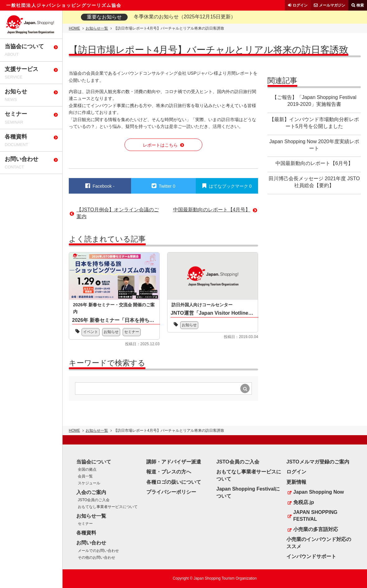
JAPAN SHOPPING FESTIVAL (315, 516)
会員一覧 (85, 476)
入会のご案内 (91, 492)
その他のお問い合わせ (96, 557)
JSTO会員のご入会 (94, 500)
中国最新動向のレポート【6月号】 (314, 163)
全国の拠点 (87, 469)
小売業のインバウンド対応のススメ (319, 543)
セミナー (132, 332)
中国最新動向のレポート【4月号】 (212, 210)
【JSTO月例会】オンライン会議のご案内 (118, 213)
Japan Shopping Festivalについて (248, 492)
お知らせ (111, 332)
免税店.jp (304, 502)
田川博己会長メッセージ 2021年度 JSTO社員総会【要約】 (314, 182)
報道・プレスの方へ (169, 472)
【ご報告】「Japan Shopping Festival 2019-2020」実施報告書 (314, 101)
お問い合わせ (91, 543)
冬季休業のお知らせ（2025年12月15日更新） (185, 17)
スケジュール (89, 483)
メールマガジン (332, 5)
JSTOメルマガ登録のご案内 (318, 462)
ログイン (300, 5)
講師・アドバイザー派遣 (174, 462)
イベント (91, 332)
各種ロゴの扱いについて (174, 482)
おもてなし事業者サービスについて (108, 507)
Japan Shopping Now (319, 492)
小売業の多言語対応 (316, 529)
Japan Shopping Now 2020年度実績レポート (314, 145)
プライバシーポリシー (171, 492)
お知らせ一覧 (97, 28)
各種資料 (86, 533)
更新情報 (296, 482)
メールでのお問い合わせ (98, 551)
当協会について (94, 462)
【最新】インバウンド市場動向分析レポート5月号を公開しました (314, 123)
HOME (74, 28)
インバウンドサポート (311, 556)
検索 (360, 5)
